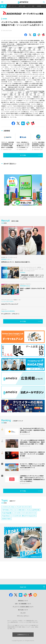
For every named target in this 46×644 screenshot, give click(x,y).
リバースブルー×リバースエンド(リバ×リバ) (25, 513)
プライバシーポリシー (23, 616)
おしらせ (23, 613)
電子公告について (23, 610)
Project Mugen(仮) (7, 513)
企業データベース (12, 6)
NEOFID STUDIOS (6, 519)
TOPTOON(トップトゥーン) (9, 510)
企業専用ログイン (23, 635)
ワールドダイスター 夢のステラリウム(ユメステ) (24, 516)
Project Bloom (6, 516)
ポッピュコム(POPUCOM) (33, 510)
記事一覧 (3, 6)
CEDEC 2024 (21, 510)
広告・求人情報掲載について (23, 604)
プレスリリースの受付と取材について (23, 607)
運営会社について (23, 601)
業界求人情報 (22, 6)
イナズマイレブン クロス (8, 507)
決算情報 (39, 6)
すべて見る (23, 155)
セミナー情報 (31, 6)
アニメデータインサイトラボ (24, 507)
